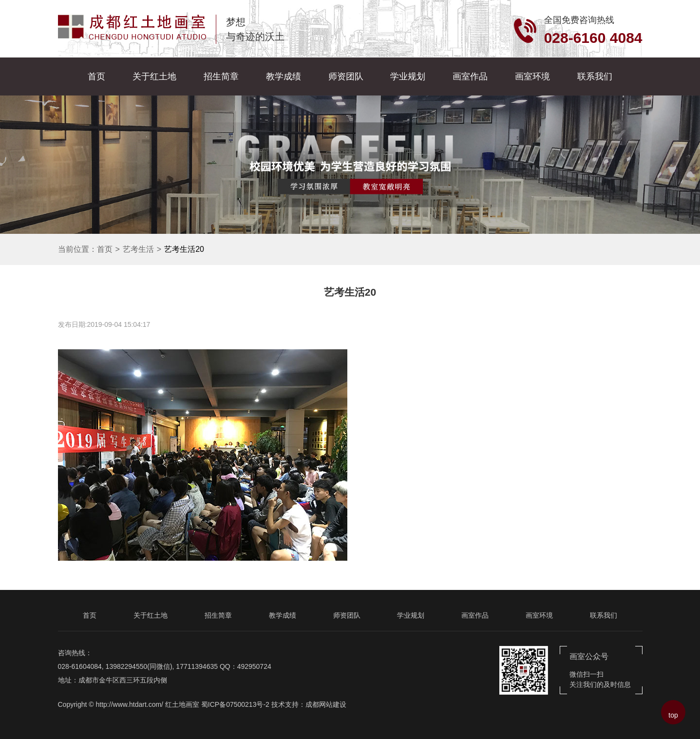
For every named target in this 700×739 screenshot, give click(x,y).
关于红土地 (154, 76)
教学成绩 (284, 76)
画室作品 (470, 76)
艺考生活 (138, 249)
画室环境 (532, 76)
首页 (96, 76)
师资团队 (346, 76)
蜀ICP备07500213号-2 (235, 704)
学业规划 (408, 76)
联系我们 (595, 76)
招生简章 (221, 76)
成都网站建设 (326, 704)
